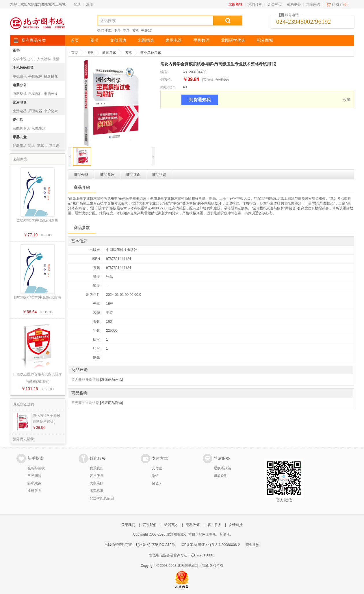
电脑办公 (20, 85)
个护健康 (51, 111)
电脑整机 (20, 94)
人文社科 (44, 59)
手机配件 (35, 76)
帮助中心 (294, 4)
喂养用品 (20, 146)
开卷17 (146, 31)
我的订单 (255, 4)
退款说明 (221, 476)
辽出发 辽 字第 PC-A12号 (155, 545)
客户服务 (96, 476)
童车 (40, 146)
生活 (56, 59)
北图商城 (235, 4)
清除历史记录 (23, 439)
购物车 (337, 4)
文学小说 (20, 59)
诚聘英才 (171, 525)
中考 (117, 31)
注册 (90, 4)
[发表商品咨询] (111, 403)
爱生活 (18, 120)
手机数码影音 (23, 68)
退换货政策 (222, 468)
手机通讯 (20, 76)
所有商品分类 (34, 40)
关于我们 (128, 525)
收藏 (347, 100)
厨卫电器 (35, 111)
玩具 (32, 146)
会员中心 (274, 4)
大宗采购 (313, 4)
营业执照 (252, 545)
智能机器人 (21, 128)
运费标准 (96, 491)
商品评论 (133, 175)
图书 (94, 40)
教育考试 (109, 53)
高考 (126, 31)
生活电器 (20, 111)
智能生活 (39, 128)
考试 (135, 31)
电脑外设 (51, 94)
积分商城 (265, 40)
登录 (77, 4)
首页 (75, 40)
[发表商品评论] (111, 379)
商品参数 (107, 175)
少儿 (32, 59)
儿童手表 (53, 146)
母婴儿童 (20, 137)
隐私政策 (34, 483)
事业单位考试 (151, 53)
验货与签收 (36, 468)
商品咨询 (159, 175)
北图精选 (146, 40)
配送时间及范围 (102, 498)
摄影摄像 (51, 76)
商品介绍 (81, 175)
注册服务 (34, 491)
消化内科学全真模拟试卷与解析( (47, 419)
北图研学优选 (233, 40)
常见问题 (34, 476)
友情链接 (236, 525)
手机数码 (201, 40)
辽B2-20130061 (203, 555)
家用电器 (174, 40)
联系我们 (96, 468)
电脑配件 (35, 94)
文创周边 (118, 40)
